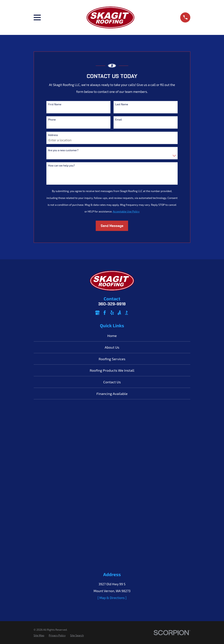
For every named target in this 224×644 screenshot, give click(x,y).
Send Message (112, 226)
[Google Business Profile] (97, 313)
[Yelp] (112, 313)
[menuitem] (39, 635)
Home (112, 336)
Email (118, 119)
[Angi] (119, 313)
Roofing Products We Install (112, 370)
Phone (52, 119)
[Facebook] (105, 313)
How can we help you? (61, 165)
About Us (112, 347)
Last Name (122, 104)
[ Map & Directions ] (112, 598)
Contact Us (112, 382)
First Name (55, 104)
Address (53, 135)
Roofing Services (112, 359)
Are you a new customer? (63, 150)
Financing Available (112, 394)
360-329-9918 (112, 304)
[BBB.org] (127, 313)
